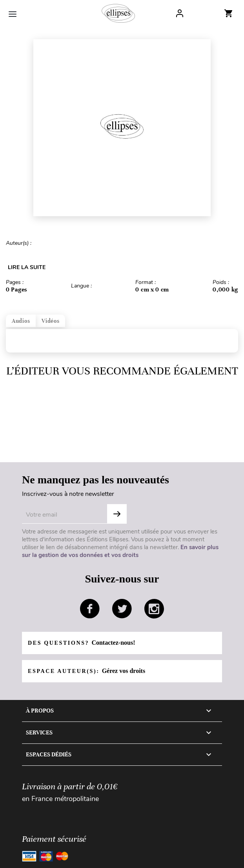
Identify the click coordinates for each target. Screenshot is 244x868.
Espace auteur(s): (86, 671)
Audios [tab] (21, 321)
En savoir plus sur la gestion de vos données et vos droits (120, 551)
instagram (154, 609)
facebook (90, 609)
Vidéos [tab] (50, 321)
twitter (122, 609)
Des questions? (81, 643)
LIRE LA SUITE (27, 267)
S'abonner (117, 514)
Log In (180, 13)
